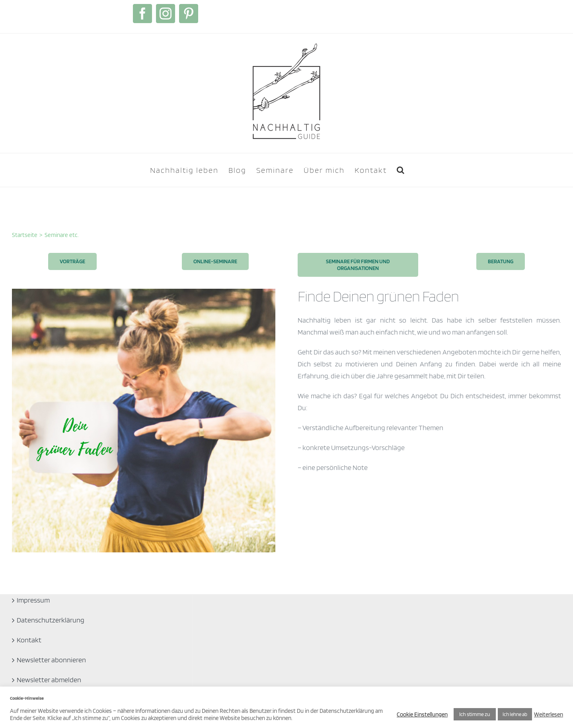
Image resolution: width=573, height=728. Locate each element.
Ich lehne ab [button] (515, 714)
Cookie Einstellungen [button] (422, 714)
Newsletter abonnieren (51, 660)
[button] (401, 170)
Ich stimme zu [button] (475, 714)
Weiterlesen (549, 714)
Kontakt (29, 640)
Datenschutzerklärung (51, 620)
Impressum (33, 600)
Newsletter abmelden (49, 680)
